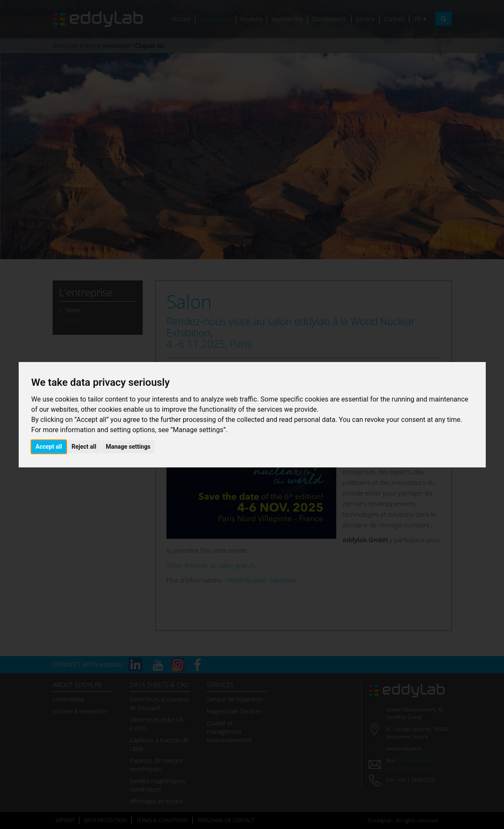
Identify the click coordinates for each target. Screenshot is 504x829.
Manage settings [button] (128, 447)
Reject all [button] (84, 447)
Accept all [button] (49, 447)
